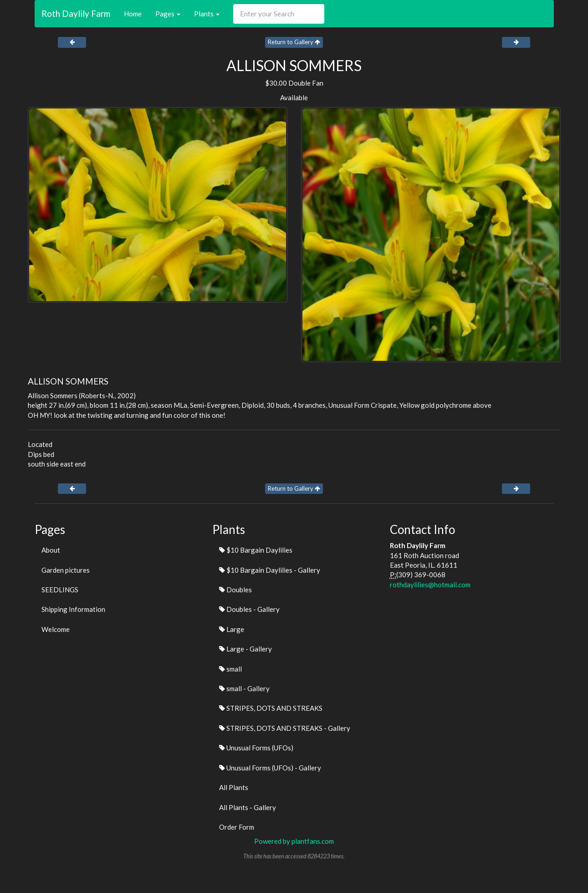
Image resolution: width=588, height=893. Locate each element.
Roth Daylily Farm (76, 13)
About (51, 550)
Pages (168, 14)
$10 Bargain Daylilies (256, 550)
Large (232, 629)
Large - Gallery (245, 649)
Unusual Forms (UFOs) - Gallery (270, 768)
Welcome (56, 629)
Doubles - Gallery (249, 609)
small (230, 669)
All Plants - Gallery (248, 807)
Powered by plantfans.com (294, 841)
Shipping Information (73, 609)
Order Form (237, 827)
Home (133, 14)
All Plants (234, 787)
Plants (207, 14)
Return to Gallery (294, 42)
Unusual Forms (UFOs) (256, 748)
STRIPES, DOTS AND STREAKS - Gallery (285, 728)
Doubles (235, 590)
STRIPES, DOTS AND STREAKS (271, 708)
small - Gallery (244, 688)
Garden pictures (66, 570)
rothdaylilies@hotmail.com (430, 585)
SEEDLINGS (60, 590)
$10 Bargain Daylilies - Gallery (270, 570)
